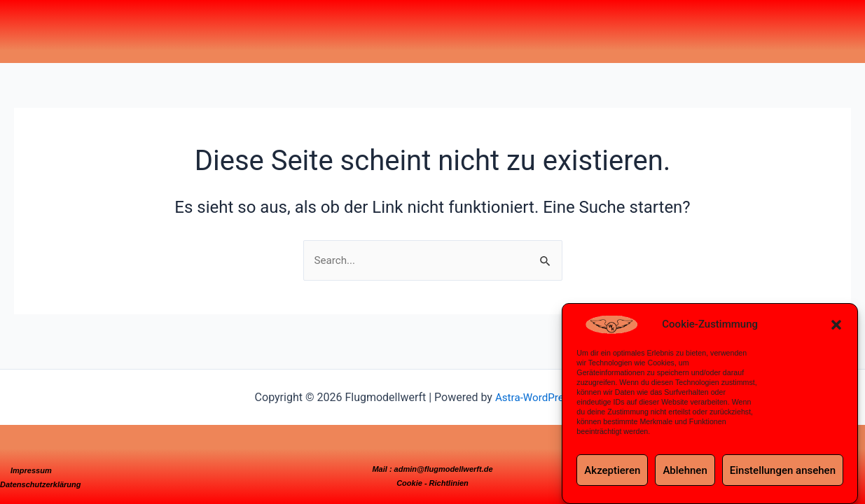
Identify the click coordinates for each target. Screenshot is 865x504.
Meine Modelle (300, 24)
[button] (836, 325)
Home (286, 24)
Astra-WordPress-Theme (553, 397)
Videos (372, 24)
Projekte (319, 24)
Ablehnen (685, 470)
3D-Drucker (358, 24)
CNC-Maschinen (337, 24)
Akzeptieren (612, 470)
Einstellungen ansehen (783, 470)
